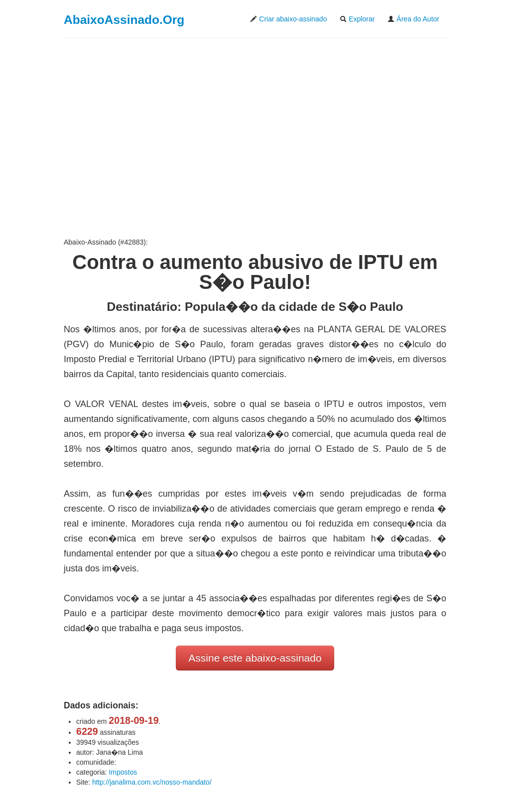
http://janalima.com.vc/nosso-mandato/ (152, 782)
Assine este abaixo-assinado (255, 658)
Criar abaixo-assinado (288, 19)
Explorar (357, 19)
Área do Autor (413, 19)
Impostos (123, 772)
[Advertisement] (255, 137)
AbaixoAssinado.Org (124, 20)
